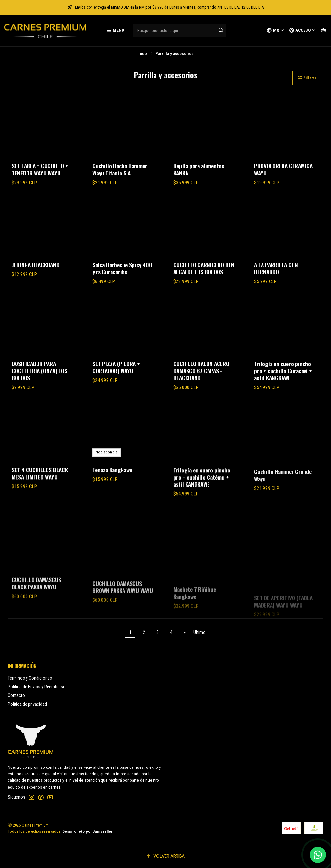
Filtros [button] (307, 78)
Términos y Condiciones (30, 678)
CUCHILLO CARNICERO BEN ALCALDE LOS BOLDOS (204, 268)
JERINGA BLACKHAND (36, 265)
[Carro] (323, 30)
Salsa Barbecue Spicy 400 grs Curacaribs (122, 268)
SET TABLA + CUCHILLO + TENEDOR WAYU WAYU (40, 169)
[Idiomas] (276, 30)
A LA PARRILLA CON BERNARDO (276, 268)
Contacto (16, 695)
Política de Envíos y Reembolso (37, 687)
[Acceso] (302, 30)
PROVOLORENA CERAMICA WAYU (283, 169)
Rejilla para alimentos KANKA (199, 169)
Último (199, 633)
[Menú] (115, 30)
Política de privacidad (27, 704)
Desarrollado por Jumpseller (87, 831)
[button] (165, 856)
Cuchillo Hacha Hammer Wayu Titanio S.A (120, 169)
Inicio (142, 54)
